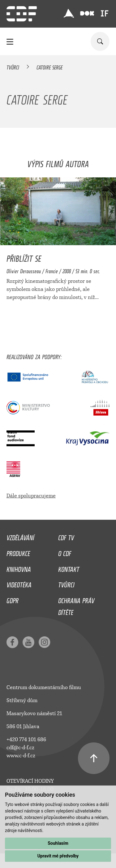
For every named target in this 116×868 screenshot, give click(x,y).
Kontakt (69, 568)
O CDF (65, 552)
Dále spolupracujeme (31, 496)
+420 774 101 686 (26, 739)
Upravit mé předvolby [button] (58, 856)
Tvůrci (13, 66)
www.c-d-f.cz (21, 756)
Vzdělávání (20, 536)
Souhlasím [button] (58, 843)
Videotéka (19, 583)
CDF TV (66, 536)
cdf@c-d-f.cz (20, 748)
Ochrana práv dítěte (76, 605)
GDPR (13, 599)
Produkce (18, 552)
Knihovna (19, 568)
